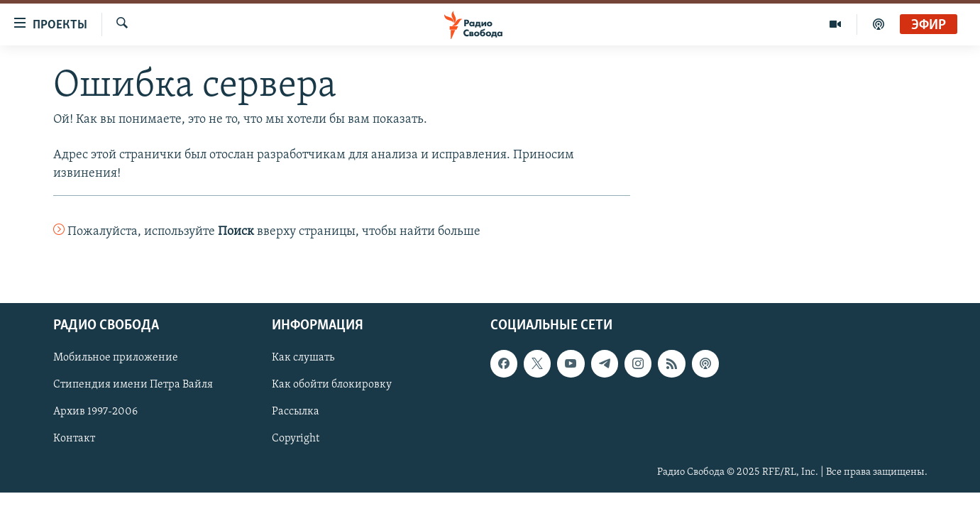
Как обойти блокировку (332, 385)
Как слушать (303, 358)
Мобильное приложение (116, 358)
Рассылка (296, 412)
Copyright (296, 439)
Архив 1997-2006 (95, 412)
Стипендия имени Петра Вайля (133, 385)
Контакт (74, 439)
